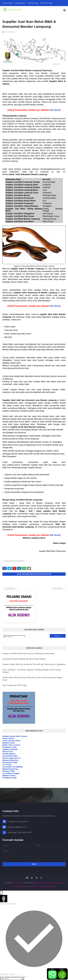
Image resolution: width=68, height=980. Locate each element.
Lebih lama (57, 588)
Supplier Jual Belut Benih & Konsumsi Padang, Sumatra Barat (28, 654)
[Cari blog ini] (15, 637)
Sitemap (52, 886)
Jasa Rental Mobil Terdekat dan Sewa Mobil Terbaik (24, 659)
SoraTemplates (18, 883)
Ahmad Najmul (10, 32)
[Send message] (23, 979)
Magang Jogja (20, 3)
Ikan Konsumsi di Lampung (14, 561)
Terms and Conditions (40, 886)
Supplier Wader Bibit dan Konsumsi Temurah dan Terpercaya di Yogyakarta (34, 664)
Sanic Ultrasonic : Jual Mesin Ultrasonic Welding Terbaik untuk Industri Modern (32, 671)
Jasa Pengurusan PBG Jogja (14, 685)
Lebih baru (11, 588)
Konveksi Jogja (33, 3)
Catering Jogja (8, 3)
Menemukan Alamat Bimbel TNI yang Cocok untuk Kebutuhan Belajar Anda (32, 679)
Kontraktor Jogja (46, 3)
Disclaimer (28, 886)
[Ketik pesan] (11, 979)
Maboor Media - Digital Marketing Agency (48, 883)
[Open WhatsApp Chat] (1, 893)
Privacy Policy (18, 886)
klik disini (55, 110)
